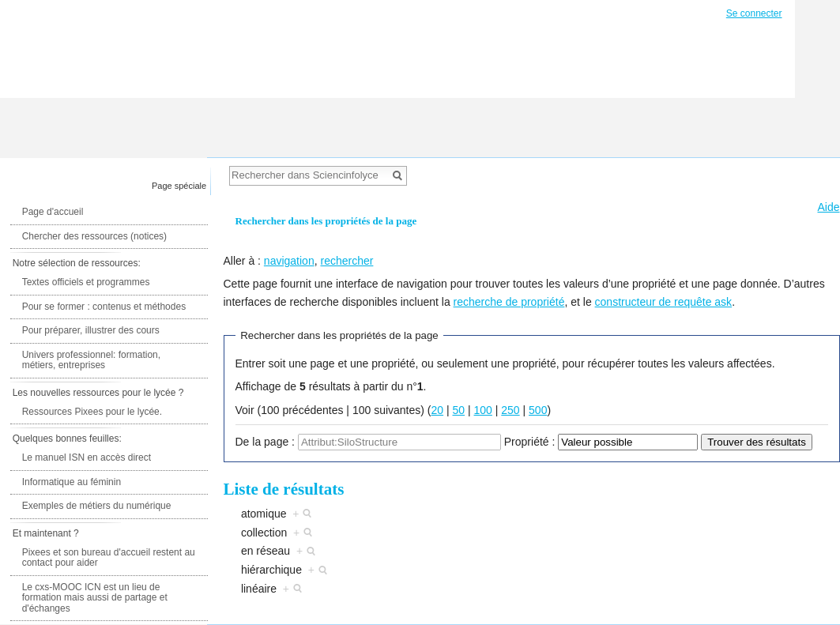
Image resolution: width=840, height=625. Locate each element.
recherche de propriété (509, 302)
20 (438, 410)
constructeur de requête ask (664, 302)
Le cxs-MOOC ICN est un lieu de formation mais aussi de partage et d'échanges (95, 598)
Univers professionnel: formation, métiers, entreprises (91, 360)
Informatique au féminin (72, 482)
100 (483, 410)
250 (510, 410)
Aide (828, 207)
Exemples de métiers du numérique (97, 506)
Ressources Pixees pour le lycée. (92, 412)
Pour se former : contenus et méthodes (104, 307)
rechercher (347, 261)
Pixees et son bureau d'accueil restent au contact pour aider (109, 558)
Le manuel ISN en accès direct (87, 457)
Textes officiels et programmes (86, 282)
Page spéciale (179, 186)
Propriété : (530, 442)
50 (459, 410)
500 (538, 410)
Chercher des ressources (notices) (94, 236)
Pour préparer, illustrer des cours (91, 330)
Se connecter (754, 13)
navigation (289, 261)
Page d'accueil (53, 212)
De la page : (266, 442)
